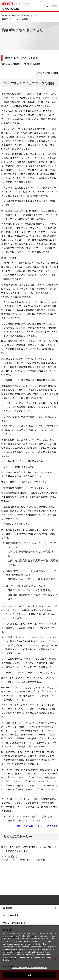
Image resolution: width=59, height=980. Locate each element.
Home (5, 15)
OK (29, 975)
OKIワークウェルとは (14, 923)
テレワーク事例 (11, 915)
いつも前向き (11, 856)
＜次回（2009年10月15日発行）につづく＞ (36, 826)
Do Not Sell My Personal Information (30, 968)
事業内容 (8, 908)
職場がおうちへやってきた (23, 15)
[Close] (55, 930)
